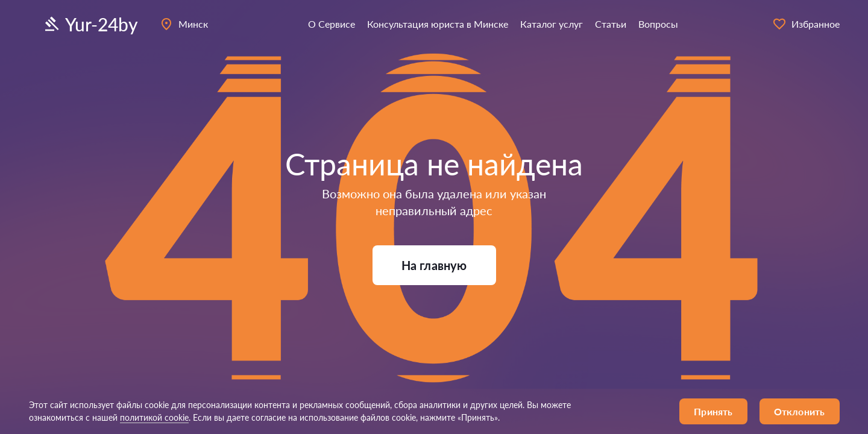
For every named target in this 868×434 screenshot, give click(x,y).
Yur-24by (90, 24)
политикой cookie (154, 417)
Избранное (806, 24)
